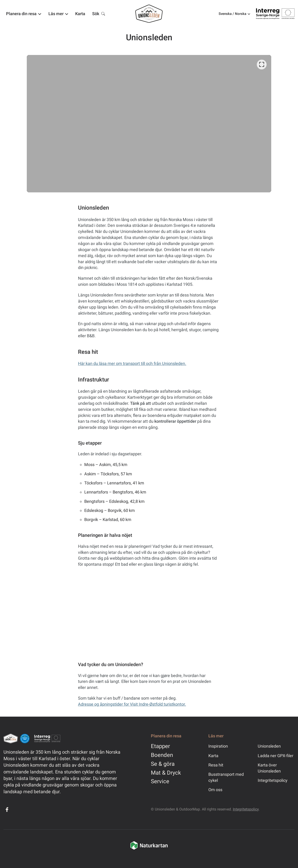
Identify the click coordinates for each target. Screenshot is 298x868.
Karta (213, 756)
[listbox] (149, 124)
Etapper (160, 746)
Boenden (162, 755)
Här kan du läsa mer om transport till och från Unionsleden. (132, 363)
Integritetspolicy (273, 780)
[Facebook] (7, 810)
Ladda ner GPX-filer (276, 756)
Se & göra (163, 764)
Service (160, 781)
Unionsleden (269, 746)
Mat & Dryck (166, 773)
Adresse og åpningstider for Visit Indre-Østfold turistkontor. (132, 704)
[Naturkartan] (149, 849)
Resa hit (216, 765)
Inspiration (218, 746)
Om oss (215, 790)
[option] (149, 124)
